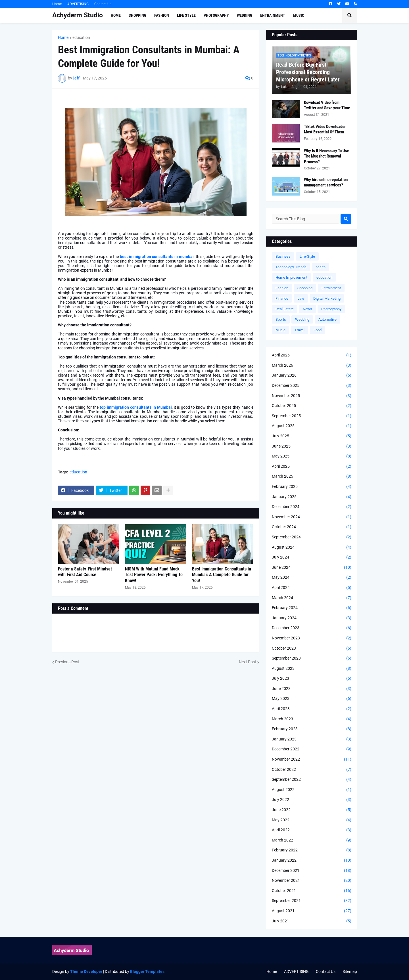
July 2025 (312, 436)
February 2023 (312, 729)
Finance (282, 298)
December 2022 (312, 749)
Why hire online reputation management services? (326, 182)
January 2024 (312, 618)
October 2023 (312, 649)
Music (280, 330)
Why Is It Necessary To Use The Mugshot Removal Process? (326, 156)
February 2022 (312, 850)
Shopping (305, 288)
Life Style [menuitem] (186, 15)
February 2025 (312, 487)
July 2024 (312, 557)
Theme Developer (86, 971)
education (81, 37)
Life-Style (307, 256)
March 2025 (312, 477)
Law (301, 298)
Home (57, 4)
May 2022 (312, 820)
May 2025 (312, 456)
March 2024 (312, 598)
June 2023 (312, 689)
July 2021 (312, 921)
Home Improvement (291, 277)
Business (283, 256)
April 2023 (312, 709)
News (307, 309)
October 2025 (312, 406)
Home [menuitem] (116, 15)
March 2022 (312, 840)
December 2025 (312, 386)
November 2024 (312, 517)
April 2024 (312, 588)
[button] (350, 15)
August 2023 (312, 669)
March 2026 (312, 366)
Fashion (282, 288)
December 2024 (312, 507)
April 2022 (312, 830)
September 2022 (312, 780)
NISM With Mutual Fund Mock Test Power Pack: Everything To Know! (154, 575)
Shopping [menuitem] (137, 15)
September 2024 (312, 537)
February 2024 (312, 608)
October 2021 (312, 891)
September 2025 (312, 416)
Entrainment (331, 288)
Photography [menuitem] (216, 15)
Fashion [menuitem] (162, 15)
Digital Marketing (327, 298)
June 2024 (312, 568)
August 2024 (312, 547)
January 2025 (312, 497)
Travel (300, 330)
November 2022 (312, 759)
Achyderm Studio (78, 15)
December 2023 (312, 628)
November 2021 (312, 881)
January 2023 (312, 739)
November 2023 (312, 638)
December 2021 (312, 871)
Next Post (248, 662)
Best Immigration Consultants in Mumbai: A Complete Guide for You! (222, 575)
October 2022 (312, 770)
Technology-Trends (291, 267)
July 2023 (312, 679)
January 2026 (312, 375)
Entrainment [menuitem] (273, 15)
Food (318, 330)
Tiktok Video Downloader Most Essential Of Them (325, 129)
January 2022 (312, 861)
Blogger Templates (147, 971)
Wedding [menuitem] (245, 15)
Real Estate (285, 309)
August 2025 (312, 426)
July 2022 (312, 800)
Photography (331, 309)
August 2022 (312, 790)
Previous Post (67, 662)
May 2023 (312, 699)
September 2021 (312, 901)
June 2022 (312, 810)
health (321, 267)
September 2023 (312, 658)
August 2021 (312, 911)
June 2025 (312, 446)
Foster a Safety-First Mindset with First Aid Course (85, 572)
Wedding (302, 319)
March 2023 (312, 719)
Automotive (327, 319)
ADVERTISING (78, 4)
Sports (281, 319)
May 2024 (312, 578)
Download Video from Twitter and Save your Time (327, 105)
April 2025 (312, 467)
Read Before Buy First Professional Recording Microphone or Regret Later (308, 72)
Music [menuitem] (299, 15)
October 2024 (312, 527)
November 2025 (312, 396)
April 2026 (312, 355)
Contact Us (103, 4)
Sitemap (350, 971)
